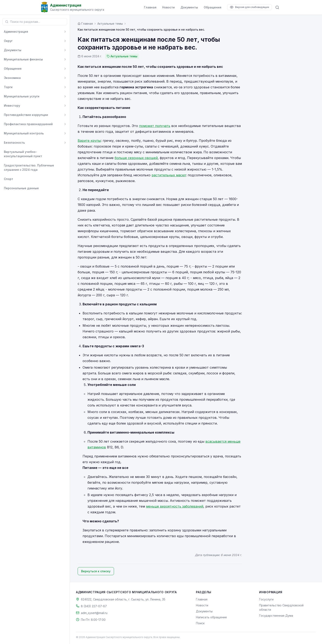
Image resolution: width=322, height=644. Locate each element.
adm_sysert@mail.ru (94, 613)
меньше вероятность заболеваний (175, 506)
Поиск (200, 623)
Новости (168, 7)
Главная (150, 7)
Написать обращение (211, 617)
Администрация (16, 32)
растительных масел (169, 175)
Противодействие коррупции (26, 115)
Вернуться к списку (96, 571)
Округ (8, 41)
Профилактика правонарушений (28, 124)
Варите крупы (89, 141)
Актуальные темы (110, 24)
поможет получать (155, 126)
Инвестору (12, 106)
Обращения (213, 7)
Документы (189, 7)
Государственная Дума (276, 616)
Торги (8, 87)
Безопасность (14, 143)
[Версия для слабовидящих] (250, 7)
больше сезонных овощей (136, 158)
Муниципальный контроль (24, 133)
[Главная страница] (85, 24)
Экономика (12, 78)
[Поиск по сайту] (277, 7)
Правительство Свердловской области (281, 607)
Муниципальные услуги (22, 96)
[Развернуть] (65, 32)
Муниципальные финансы (23, 59)
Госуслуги (266, 599)
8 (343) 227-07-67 (94, 606)
